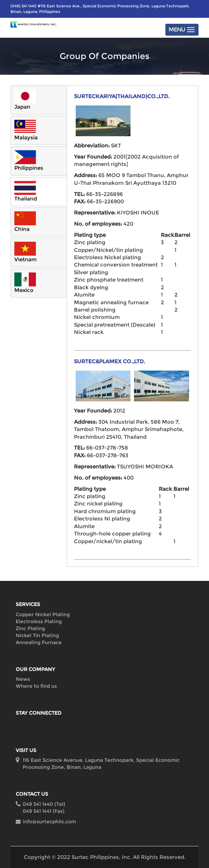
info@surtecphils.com (49, 822)
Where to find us (36, 686)
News (23, 679)
